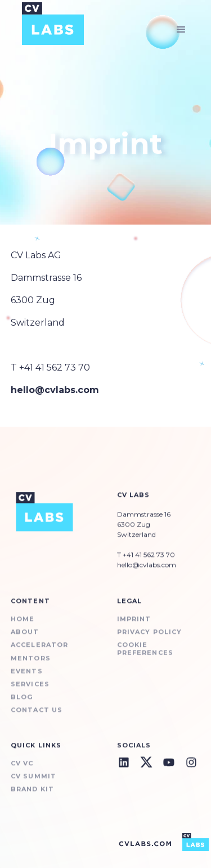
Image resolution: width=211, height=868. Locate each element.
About (25, 640)
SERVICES (30, 691)
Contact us (37, 718)
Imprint (134, 627)
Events (27, 679)
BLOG (22, 705)
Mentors (31, 666)
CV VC (22, 771)
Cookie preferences (145, 656)
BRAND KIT (32, 796)
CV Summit (33, 784)
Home (23, 627)
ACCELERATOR (39, 653)
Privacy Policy (149, 640)
